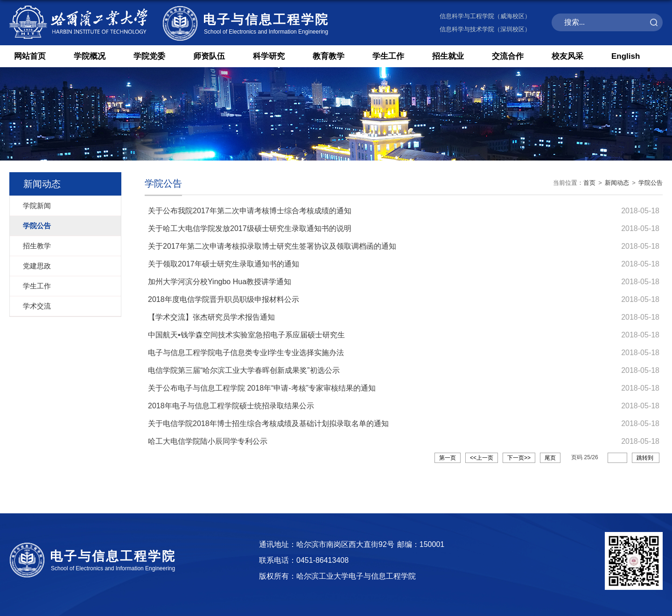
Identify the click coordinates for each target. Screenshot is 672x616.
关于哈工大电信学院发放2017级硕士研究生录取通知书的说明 (250, 228)
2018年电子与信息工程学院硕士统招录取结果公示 (231, 406)
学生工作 (388, 56)
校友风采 (567, 56)
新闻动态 (617, 183)
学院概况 (90, 56)
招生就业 (448, 56)
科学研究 (269, 56)
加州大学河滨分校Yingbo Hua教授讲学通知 (220, 282)
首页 (589, 183)
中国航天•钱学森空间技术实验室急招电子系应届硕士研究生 (246, 335)
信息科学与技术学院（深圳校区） (485, 29)
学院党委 (149, 56)
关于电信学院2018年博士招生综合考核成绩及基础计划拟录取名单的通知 (268, 423)
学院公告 (651, 183)
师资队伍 (209, 56)
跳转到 (646, 458)
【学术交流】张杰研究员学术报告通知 (211, 317)
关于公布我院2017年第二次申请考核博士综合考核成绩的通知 (250, 211)
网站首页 (30, 56)
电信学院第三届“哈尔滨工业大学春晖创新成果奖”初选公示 (244, 370)
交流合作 (508, 56)
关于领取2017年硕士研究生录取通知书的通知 (224, 264)
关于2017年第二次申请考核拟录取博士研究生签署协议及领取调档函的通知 (272, 246)
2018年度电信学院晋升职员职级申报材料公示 (224, 299)
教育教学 (329, 56)
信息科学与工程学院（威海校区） (485, 16)
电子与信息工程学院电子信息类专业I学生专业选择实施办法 (246, 353)
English (626, 56)
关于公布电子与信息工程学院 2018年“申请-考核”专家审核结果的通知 (262, 388)
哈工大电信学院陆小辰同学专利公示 (208, 441)
